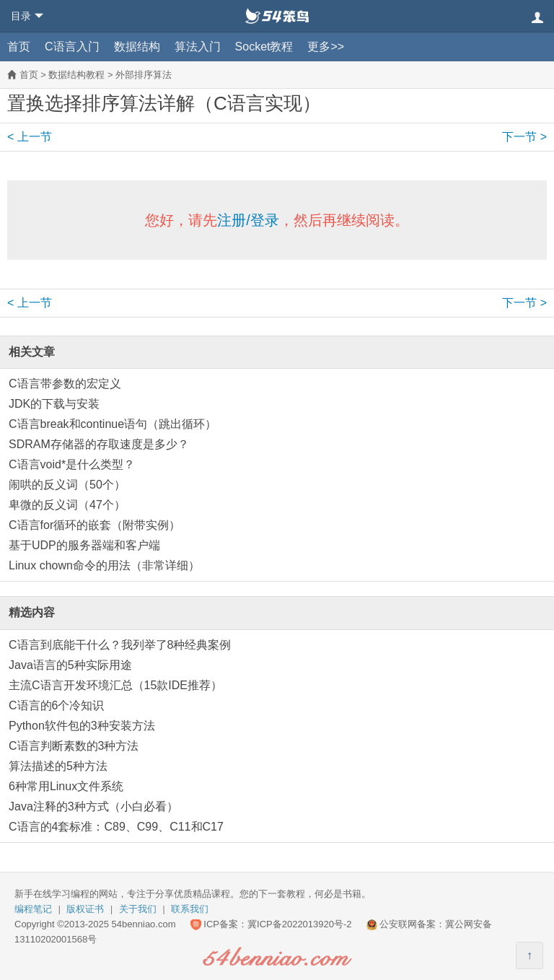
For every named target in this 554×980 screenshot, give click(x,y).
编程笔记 (33, 909)
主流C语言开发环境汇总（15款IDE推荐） (115, 685)
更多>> (326, 47)
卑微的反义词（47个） (67, 505)
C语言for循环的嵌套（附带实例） (94, 525)
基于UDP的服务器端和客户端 (84, 545)
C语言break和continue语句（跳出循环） (113, 424)
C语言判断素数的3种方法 (74, 746)
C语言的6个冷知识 (56, 705)
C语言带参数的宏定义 (65, 384)
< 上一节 (30, 137)
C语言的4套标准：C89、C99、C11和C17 (116, 827)
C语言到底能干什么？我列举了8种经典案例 (120, 645)
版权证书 (85, 909)
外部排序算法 (144, 75)
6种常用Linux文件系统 (66, 786)
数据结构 (137, 47)
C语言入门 (72, 47)
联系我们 (190, 909)
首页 (19, 47)
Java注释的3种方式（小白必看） (93, 806)
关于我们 (138, 909)
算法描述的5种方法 (58, 766)
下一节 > (524, 137)
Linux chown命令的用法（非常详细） (104, 565)
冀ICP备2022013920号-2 (300, 924)
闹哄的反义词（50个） (67, 485)
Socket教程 (264, 47)
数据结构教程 (76, 75)
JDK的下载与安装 (54, 404)
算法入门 (198, 47)
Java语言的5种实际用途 (70, 665)
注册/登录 (248, 220)
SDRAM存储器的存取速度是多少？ (99, 444)
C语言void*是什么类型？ (72, 464)
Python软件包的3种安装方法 (82, 726)
